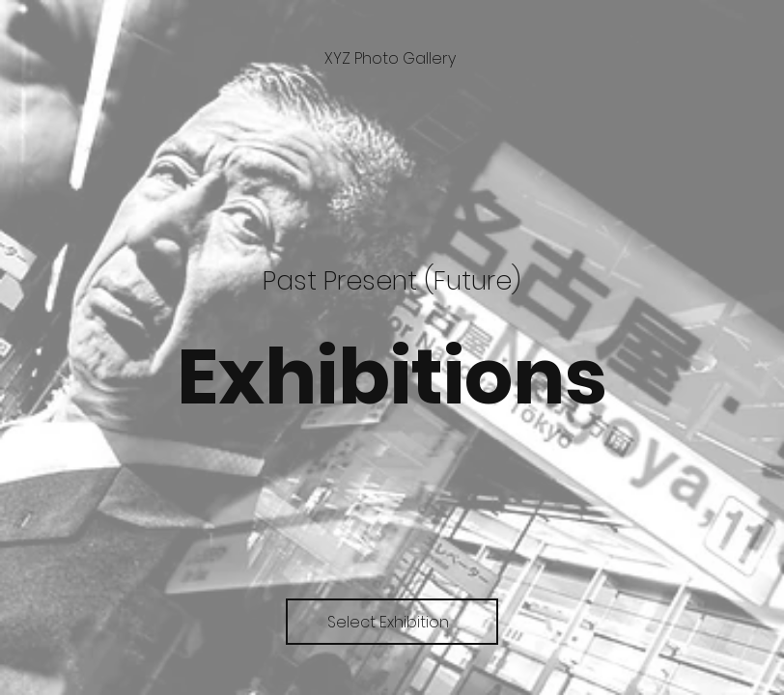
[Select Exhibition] (392, 622)
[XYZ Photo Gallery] (392, 58)
